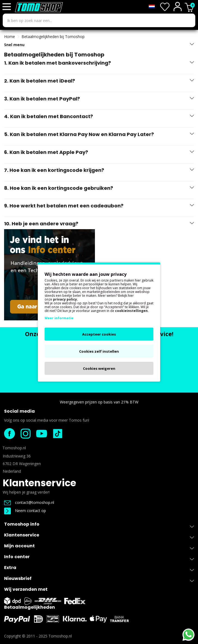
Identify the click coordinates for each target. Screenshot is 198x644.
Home (10, 37)
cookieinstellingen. (132, 311)
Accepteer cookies (99, 334)
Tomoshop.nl (60, 636)
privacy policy (65, 299)
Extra (99, 569)
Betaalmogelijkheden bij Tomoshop (53, 37)
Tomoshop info (99, 525)
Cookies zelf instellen (99, 351)
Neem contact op (25, 511)
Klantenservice (39, 483)
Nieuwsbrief (99, 580)
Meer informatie (59, 318)
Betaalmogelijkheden (30, 607)
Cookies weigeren (99, 368)
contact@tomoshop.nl (29, 502)
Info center (99, 558)
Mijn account (99, 547)
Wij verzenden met (26, 589)
